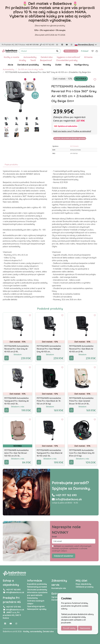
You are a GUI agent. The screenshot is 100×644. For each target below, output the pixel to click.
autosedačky (36, 631)
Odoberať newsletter (64, 556)
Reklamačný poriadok (37, 587)
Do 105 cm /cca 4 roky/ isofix (31, 69)
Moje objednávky (83, 584)
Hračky (22, 60)
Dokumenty (32, 598)
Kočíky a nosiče (12, 57)
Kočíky (26, 631)
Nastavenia (85, 628)
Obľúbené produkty (85, 587)
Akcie (10, 65)
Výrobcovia (57, 597)
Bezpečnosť (46, 60)
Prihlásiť (85, 51)
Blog (68, 65)
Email (54, 537)
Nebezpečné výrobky (37, 609)
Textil (33, 60)
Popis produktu (11, 165)
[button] (6, 96)
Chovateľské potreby (67, 60)
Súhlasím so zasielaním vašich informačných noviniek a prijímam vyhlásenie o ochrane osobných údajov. (72, 548)
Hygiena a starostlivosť (68, 57)
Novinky (47, 65)
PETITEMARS (74, 146)
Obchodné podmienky (37, 590)
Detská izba (47, 57)
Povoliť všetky (69, 628)
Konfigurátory (81, 65)
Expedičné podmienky (37, 584)
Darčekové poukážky (28, 65)
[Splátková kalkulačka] (66, 126)
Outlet (58, 65)
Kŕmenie (88, 57)
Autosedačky (30, 57)
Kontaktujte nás (59, 588)
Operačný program (36, 606)
